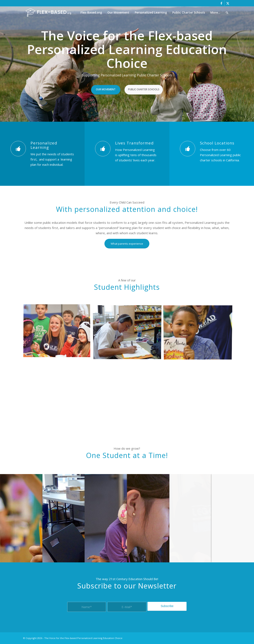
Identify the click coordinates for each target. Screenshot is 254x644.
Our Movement (106, 89)
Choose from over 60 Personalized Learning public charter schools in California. (220, 155)
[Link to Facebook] (221, 3)
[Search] (227, 13)
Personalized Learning (44, 145)
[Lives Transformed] (103, 149)
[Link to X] (228, 3)
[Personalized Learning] (18, 149)
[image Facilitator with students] (58, 333)
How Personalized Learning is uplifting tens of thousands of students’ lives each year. (136, 155)
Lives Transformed (134, 143)
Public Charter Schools (144, 89)
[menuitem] (91, 13)
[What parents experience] (127, 244)
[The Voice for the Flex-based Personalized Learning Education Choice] (48, 13)
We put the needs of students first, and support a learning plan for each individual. (52, 159)
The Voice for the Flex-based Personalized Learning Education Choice (83, 638)
